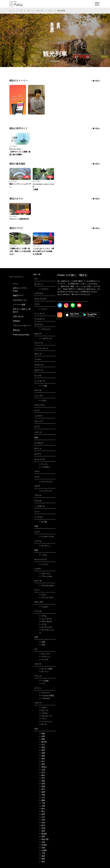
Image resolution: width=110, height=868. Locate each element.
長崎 (42, 856)
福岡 (42, 792)
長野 (42, 831)
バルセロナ (45, 698)
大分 (42, 798)
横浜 (51, 11)
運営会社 (16, 330)
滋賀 (42, 781)
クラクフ (44, 289)
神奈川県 (40, 11)
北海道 (43, 845)
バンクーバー (46, 491)
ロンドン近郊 (46, 669)
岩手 (42, 778)
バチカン (44, 713)
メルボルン (45, 467)
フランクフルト (46, 597)
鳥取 (42, 739)
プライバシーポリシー (22, 326)
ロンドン (44, 671)
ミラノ (43, 719)
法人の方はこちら (20, 300)
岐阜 (42, 775)
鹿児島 (43, 742)
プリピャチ (45, 329)
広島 (42, 820)
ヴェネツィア (46, 716)
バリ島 (43, 386)
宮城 (42, 784)
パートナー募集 (19, 305)
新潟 (42, 825)
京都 (42, 848)
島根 (42, 859)
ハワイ (43, 624)
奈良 (42, 823)
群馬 (42, 836)
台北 (42, 645)
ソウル (43, 555)
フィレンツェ (46, 721)
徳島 (42, 733)
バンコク (44, 659)
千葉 (42, 803)
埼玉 (42, 772)
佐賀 (42, 736)
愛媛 (42, 800)
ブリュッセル (46, 576)
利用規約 (16, 321)
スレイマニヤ (46, 482)
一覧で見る (95, 81)
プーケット (45, 657)
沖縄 (42, 795)
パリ (42, 684)
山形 (42, 770)
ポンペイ (44, 710)
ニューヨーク (46, 619)
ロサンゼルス (46, 622)
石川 (42, 817)
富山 (42, 761)
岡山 (42, 811)
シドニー (44, 564)
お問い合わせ (18, 316)
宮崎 (42, 753)
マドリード (45, 693)
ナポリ (43, 708)
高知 (42, 747)
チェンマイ (45, 654)
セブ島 (43, 522)
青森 (42, 786)
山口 (42, 745)
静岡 (42, 814)
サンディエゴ (46, 627)
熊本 (42, 764)
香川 (42, 789)
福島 (42, 756)
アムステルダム (46, 585)
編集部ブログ (18, 295)
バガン (43, 400)
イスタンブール (46, 536)
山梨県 (43, 850)
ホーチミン (45, 546)
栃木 (42, 809)
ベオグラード (46, 338)
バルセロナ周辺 (46, 696)
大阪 (42, 842)
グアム (43, 616)
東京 (42, 862)
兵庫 (42, 806)
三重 (42, 853)
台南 (42, 642)
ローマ (43, 724)
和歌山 (43, 767)
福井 (42, 759)
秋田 (42, 750)
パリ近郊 (44, 681)
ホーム (12, 11)
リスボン (44, 607)
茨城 (42, 828)
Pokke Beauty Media (21, 335)
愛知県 (43, 834)
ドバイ (43, 309)
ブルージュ (45, 573)
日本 (29, 11)
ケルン (43, 595)
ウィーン (44, 464)
